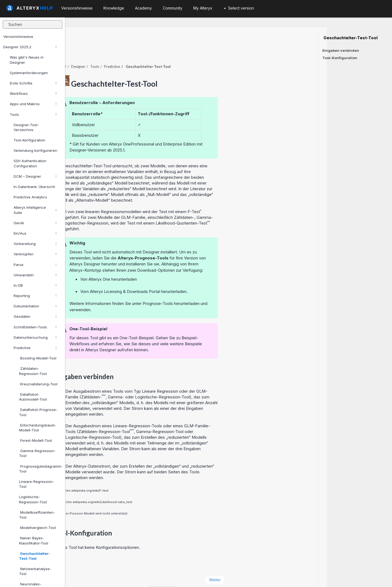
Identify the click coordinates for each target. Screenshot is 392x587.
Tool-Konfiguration (29, 140)
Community (173, 8)
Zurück (82, 565)
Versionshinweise (18, 37)
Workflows (33, 93)
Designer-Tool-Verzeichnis (26, 127)
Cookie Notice (142, 576)
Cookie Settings (183, 576)
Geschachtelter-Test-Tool (35, 556)
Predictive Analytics (30, 197)
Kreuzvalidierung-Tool (38, 384)
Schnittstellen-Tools (35, 327)
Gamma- (181, 382)
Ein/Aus (35, 233)
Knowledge (114, 8)
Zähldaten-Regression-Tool (33, 371)
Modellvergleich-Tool (37, 528)
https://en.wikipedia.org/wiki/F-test (148, 476)
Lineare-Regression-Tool (37, 484)
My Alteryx (203, 8)
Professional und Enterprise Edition (229, 129)
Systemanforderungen (29, 73)
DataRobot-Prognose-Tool (38, 412)
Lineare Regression (225, 376)
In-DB (35, 285)
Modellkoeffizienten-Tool (37, 515)
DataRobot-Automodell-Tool (33, 397)
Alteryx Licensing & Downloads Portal (190, 276)
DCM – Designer (35, 176)
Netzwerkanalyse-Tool (35, 571)
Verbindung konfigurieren (35, 150)
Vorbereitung (35, 244)
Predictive (35, 348)
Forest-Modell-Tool (36, 440)
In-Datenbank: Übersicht (34, 187)
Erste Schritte (33, 83)
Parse (35, 265)
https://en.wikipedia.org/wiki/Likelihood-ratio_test (160, 487)
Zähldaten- (157, 382)
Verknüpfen (35, 254)
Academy (143, 8)
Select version (239, 8)
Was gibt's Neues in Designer (27, 60)
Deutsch (228, 576)
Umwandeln (35, 275)
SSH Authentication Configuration (30, 163)
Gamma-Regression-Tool (37, 453)
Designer (143, 52)
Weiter (280, 565)
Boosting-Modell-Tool (38, 358)
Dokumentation (35, 306)
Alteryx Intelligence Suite (35, 210)
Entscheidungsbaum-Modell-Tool (38, 428)
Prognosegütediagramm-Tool (40, 469)
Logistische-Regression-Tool (33, 499)
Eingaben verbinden (341, 50)
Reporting (35, 296)
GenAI (35, 223)
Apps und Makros (33, 104)
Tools (33, 114)
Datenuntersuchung (35, 337)
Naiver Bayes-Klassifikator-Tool (34, 540)
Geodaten (35, 316)
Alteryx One (165, 264)
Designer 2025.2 (30, 47)
